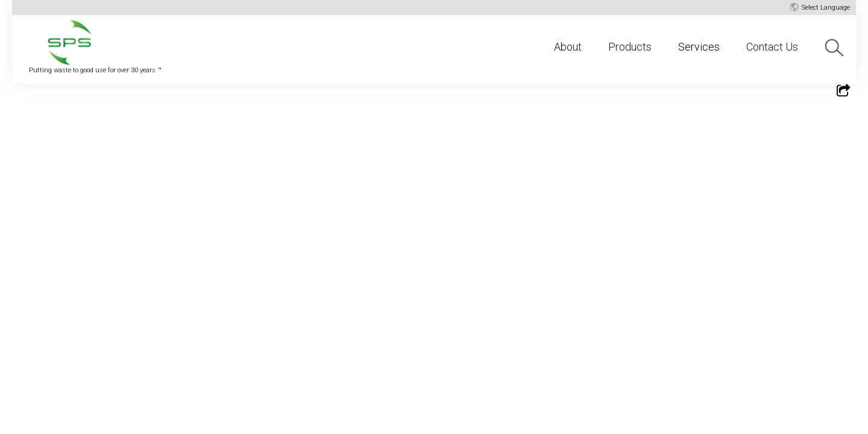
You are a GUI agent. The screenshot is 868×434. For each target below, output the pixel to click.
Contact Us (772, 47)
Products (630, 47)
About (568, 47)
